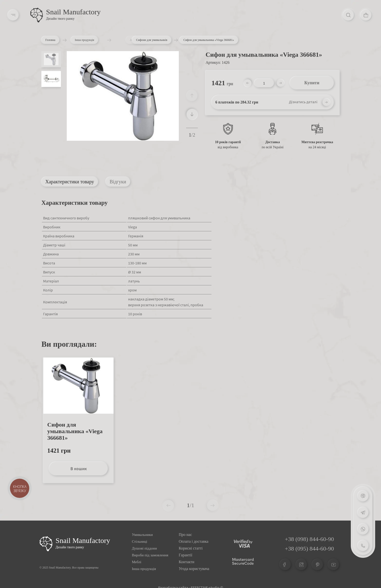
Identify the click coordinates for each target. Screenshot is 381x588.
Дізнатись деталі (303, 102)
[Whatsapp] (363, 529)
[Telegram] (363, 513)
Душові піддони (144, 548)
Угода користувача (194, 569)
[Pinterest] (317, 565)
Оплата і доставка (194, 541)
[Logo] (37, 15)
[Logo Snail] (46, 544)
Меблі (137, 562)
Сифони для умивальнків (152, 40)
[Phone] (363, 546)
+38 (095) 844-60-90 (309, 549)
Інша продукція (93, 40)
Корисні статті (191, 548)
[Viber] (363, 496)
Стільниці (139, 541)
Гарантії (186, 555)
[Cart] (366, 15)
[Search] (348, 15)
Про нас (185, 535)
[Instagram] (301, 565)
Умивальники (142, 535)
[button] (192, 114)
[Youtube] (333, 565)
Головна (51, 40)
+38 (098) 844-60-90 (309, 539)
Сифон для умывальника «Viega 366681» (75, 431)
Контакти (187, 562)
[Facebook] (285, 565)
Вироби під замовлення (150, 555)
